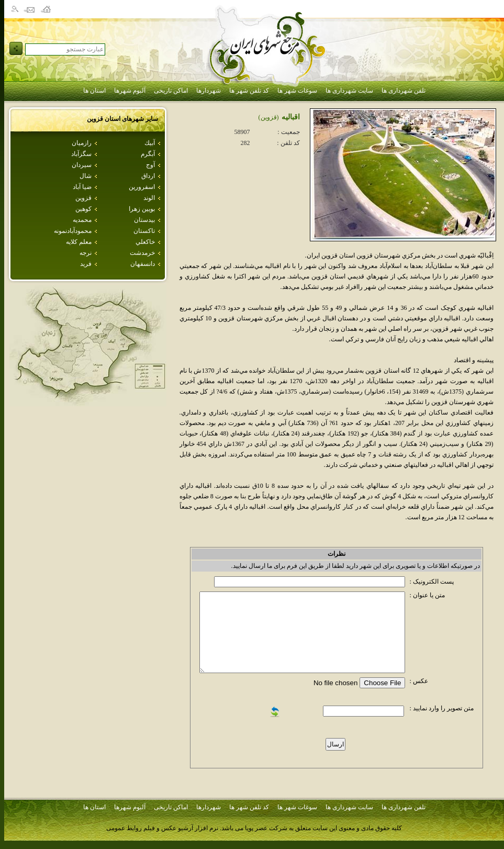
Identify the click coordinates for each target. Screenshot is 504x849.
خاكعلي (145, 242)
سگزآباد (81, 154)
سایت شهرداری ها (349, 91)
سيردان (82, 165)
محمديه (82, 220)
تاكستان (144, 231)
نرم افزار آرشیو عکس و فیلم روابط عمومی (162, 828)
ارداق (148, 176)
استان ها (94, 91)
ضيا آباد (82, 187)
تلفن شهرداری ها (404, 91)
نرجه (86, 253)
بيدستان (144, 220)
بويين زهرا (142, 209)
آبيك (150, 143)
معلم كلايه (79, 242)
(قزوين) (269, 117)
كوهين (83, 209)
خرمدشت (142, 253)
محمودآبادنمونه (73, 231)
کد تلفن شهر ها (249, 91)
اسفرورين (142, 187)
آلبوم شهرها (130, 91)
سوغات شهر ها (297, 91)
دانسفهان (143, 264)
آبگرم (148, 154)
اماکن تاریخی (171, 91)
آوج (150, 165)
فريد (86, 264)
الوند (149, 198)
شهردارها (209, 91)
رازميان (82, 143)
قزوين (83, 198)
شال (86, 176)
